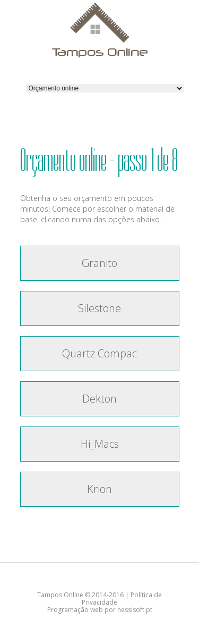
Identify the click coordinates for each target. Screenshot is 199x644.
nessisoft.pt (135, 610)
